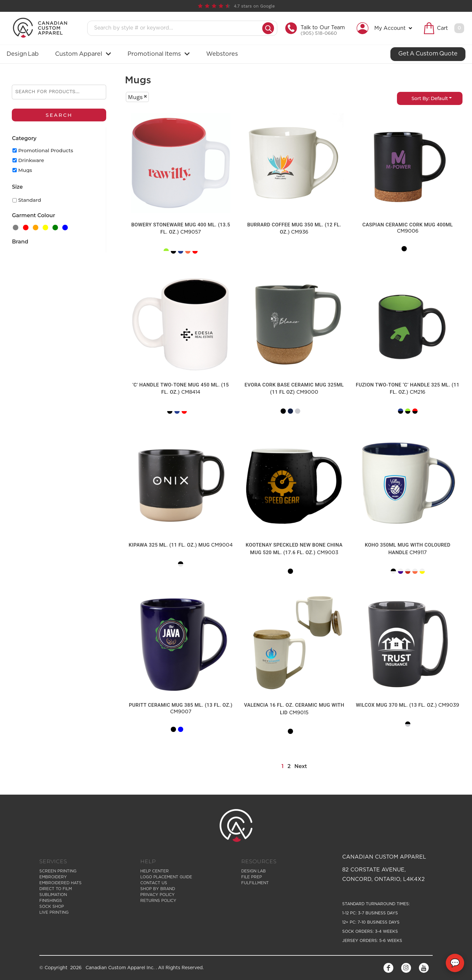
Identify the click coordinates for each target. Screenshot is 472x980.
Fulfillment (255, 883)
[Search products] (177, 28)
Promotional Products (46, 150)
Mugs (25, 170)
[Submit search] (268, 28)
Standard (29, 200)
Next (301, 766)
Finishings (51, 901)
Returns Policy (158, 901)
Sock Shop (52, 907)
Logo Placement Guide (166, 877)
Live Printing (54, 912)
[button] (386, 28)
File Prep (252, 877)
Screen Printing (58, 871)
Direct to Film (56, 889)
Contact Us (154, 883)
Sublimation (53, 895)
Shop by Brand (158, 889)
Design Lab (254, 871)
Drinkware (31, 160)
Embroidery (53, 877)
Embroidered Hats (60, 883)
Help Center (155, 871)
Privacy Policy (157, 895)
